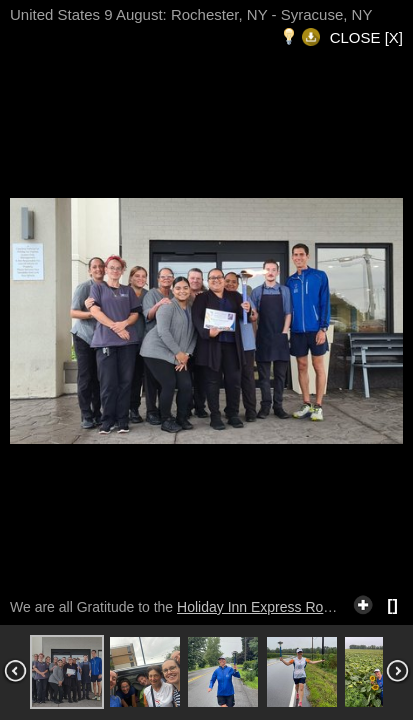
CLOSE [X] (366, 37)
